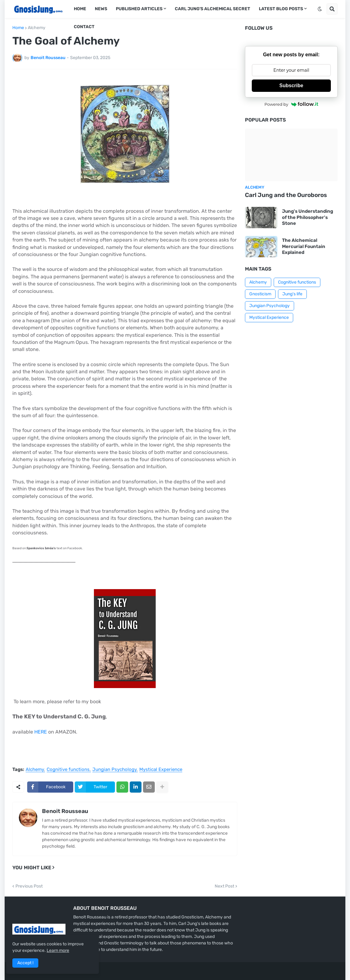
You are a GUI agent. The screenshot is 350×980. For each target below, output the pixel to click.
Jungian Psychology (114, 770)
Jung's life (292, 294)
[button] (320, 9)
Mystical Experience (161, 770)
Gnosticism (260, 294)
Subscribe (291, 86)
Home (18, 28)
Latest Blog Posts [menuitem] (281, 9)
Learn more (58, 950)
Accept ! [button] (25, 963)
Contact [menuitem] (84, 27)
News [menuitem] (101, 9)
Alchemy (37, 28)
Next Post (224, 886)
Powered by (291, 104)
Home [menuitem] (80, 9)
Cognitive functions (68, 770)
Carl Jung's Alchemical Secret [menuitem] (213, 9)
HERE (41, 732)
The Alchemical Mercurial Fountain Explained (304, 246)
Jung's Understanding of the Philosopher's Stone (308, 217)
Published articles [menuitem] (139, 9)
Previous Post (29, 886)
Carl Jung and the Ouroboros (286, 195)
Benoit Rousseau (65, 811)
